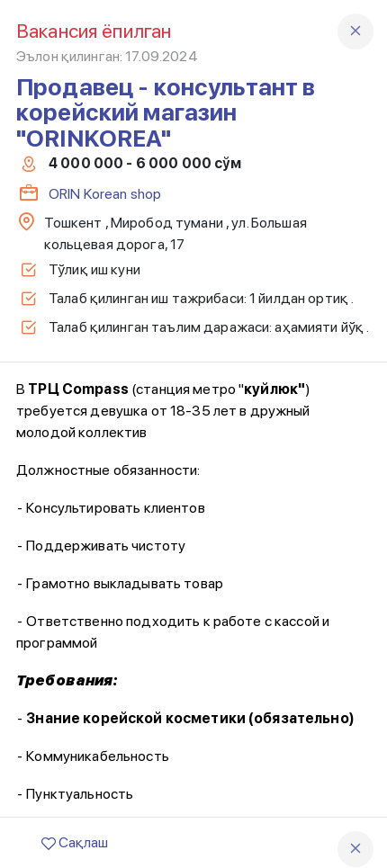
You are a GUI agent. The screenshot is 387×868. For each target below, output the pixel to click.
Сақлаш (75, 842)
